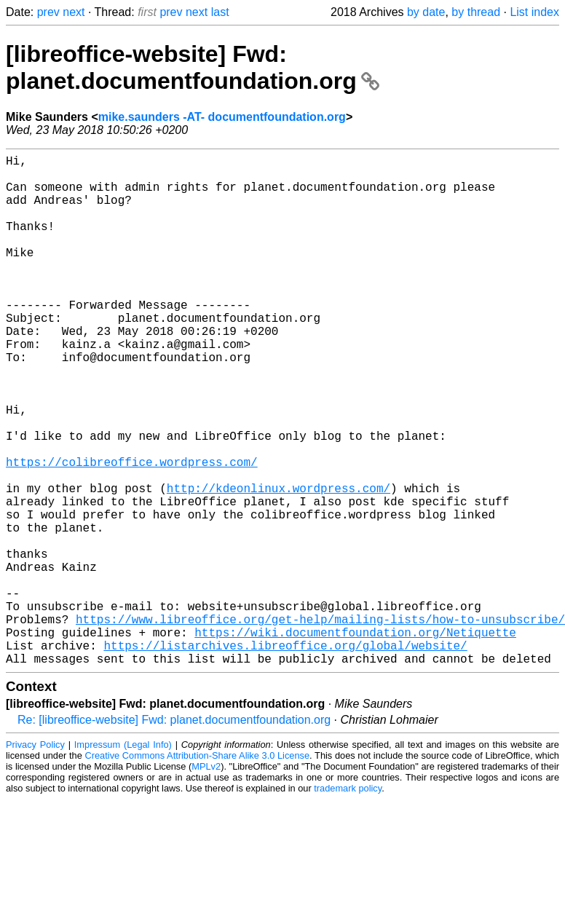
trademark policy (348, 902)
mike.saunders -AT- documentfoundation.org (222, 117)
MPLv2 (206, 880)
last (220, 12)
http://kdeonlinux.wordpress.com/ (278, 564)
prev (48, 12)
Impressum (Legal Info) (123, 858)
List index (534, 12)
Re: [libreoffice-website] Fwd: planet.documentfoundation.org (174, 833)
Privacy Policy (35, 858)
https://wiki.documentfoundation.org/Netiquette (355, 740)
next (74, 12)
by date (426, 12)
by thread (476, 12)
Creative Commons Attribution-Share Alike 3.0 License (198, 869)
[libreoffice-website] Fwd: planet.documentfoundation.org (193, 67)
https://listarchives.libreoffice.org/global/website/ (285, 756)
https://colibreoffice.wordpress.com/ (132, 532)
